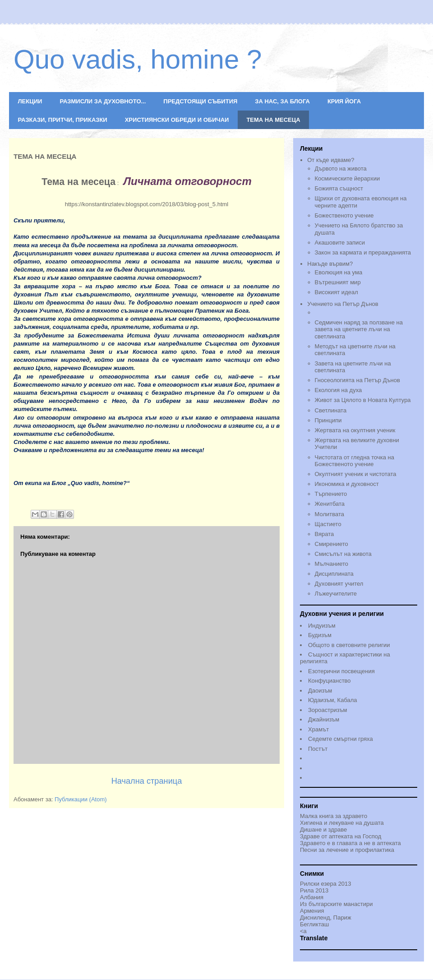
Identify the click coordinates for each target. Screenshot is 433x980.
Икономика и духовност (347, 484)
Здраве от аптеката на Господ (341, 836)
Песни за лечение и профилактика (347, 850)
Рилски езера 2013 (326, 884)
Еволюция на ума (339, 272)
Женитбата (330, 504)
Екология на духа (339, 390)
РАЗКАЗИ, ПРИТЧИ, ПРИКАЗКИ (63, 120)
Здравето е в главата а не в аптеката (350, 843)
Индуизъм (322, 626)
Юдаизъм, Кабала (333, 700)
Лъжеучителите (336, 594)
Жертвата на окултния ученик (355, 430)
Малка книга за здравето (334, 816)
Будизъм (320, 635)
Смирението (332, 544)
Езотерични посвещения (341, 671)
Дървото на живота (341, 169)
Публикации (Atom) (81, 799)
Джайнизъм (324, 719)
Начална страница (147, 781)
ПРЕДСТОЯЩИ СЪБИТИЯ (200, 101)
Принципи (328, 420)
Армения (312, 911)
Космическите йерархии (348, 178)
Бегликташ (314, 924)
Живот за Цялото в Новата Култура (363, 400)
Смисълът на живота (343, 554)
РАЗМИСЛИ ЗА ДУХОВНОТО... (103, 101)
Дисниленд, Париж (326, 918)
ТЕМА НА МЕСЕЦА (273, 120)
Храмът (318, 729)
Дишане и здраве (323, 830)
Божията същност (339, 188)
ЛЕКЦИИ (30, 101)
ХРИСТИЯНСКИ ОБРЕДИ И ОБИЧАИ (177, 120)
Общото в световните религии (349, 645)
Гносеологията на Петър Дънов (357, 380)
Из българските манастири (336, 904)
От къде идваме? (331, 160)
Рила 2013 (314, 890)
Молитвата (329, 514)
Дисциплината (334, 574)
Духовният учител (339, 584)
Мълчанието (332, 564)
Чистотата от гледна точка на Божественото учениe (355, 461)
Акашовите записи (340, 243)
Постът (318, 749)
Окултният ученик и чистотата (356, 474)
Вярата (325, 534)
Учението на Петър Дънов (362, 309)
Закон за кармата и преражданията (363, 252)
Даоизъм (320, 691)
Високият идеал (336, 292)
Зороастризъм (327, 710)
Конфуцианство (329, 681)
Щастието (328, 524)
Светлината (331, 410)
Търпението (331, 494)
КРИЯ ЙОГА (344, 101)
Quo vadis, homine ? (138, 59)
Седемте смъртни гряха (341, 739)
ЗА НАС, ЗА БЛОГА (282, 101)
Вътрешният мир (338, 282)
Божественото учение (344, 215)
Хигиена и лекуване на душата (342, 823)
